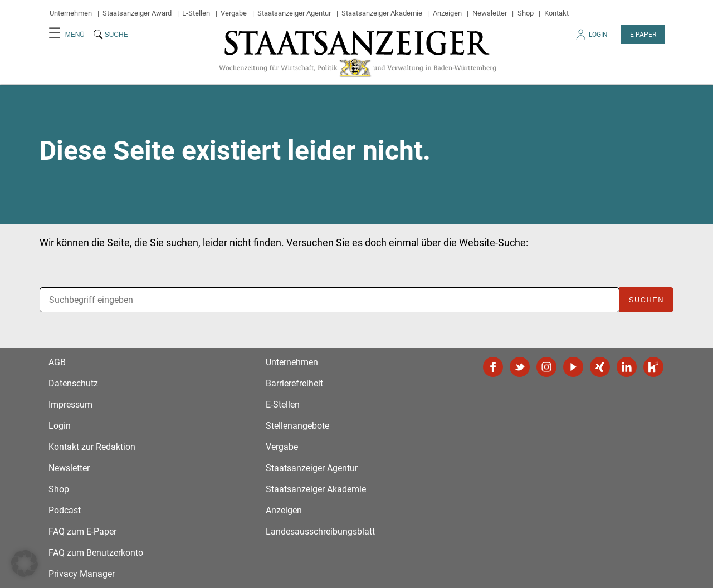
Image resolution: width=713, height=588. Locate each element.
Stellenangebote (297, 426)
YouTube (573, 367)
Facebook (493, 367)
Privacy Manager (82, 574)
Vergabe (234, 13)
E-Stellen (196, 13)
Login (591, 38)
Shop (526, 13)
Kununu (653, 367)
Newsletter (490, 13)
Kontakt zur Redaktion (92, 447)
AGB (57, 362)
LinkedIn (627, 367)
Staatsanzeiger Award (137, 13)
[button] (25, 563)
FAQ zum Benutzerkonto (96, 553)
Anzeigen (447, 13)
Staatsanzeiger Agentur (294, 13)
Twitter (520, 367)
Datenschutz (73, 383)
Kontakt (556, 13)
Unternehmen (71, 13)
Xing (600, 367)
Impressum (70, 405)
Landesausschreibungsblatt (320, 531)
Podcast (65, 510)
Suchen (646, 300)
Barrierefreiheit (294, 383)
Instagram (546, 367)
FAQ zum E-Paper (82, 531)
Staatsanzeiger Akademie (382, 13)
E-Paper (643, 35)
